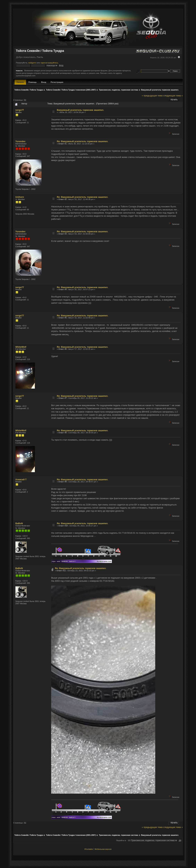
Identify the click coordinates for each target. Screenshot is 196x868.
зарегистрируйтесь (49, 63)
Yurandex (20, 141)
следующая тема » (173, 96)
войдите (32, 63)
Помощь (33, 82)
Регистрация (57, 82)
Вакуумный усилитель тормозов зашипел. (80, 110)
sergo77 (20, 110)
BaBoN (19, 523)
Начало (20, 82)
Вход (44, 82)
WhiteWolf (21, 347)
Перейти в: (121, 840)
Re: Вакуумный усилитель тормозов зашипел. (83, 141)
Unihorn (20, 197)
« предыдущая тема (152, 96)
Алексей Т (21, 479)
